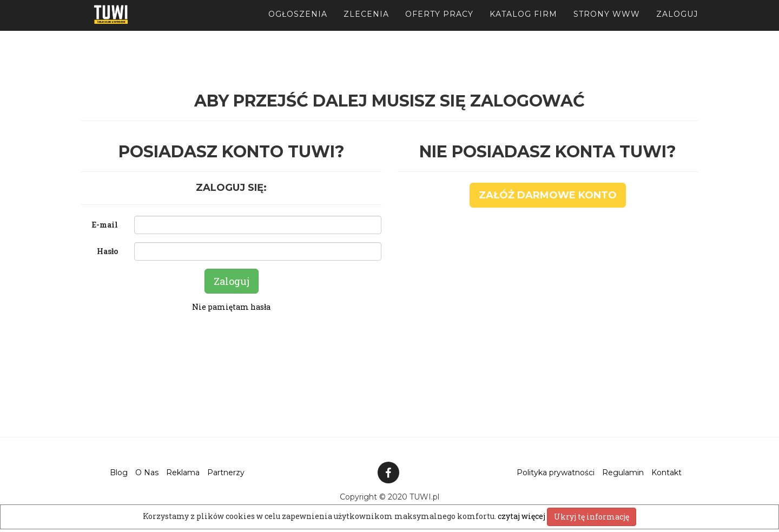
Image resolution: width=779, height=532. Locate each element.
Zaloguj (677, 27)
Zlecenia (366, 27)
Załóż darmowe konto (548, 195)
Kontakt (666, 473)
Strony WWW (607, 27)
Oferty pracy (439, 27)
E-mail (105, 225)
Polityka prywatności (556, 473)
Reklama (183, 473)
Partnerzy (226, 473)
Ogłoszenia (298, 27)
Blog (119, 473)
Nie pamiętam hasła (231, 307)
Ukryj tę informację (592, 517)
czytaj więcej (522, 516)
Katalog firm (523, 27)
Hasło (107, 251)
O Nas (147, 473)
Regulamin (623, 473)
